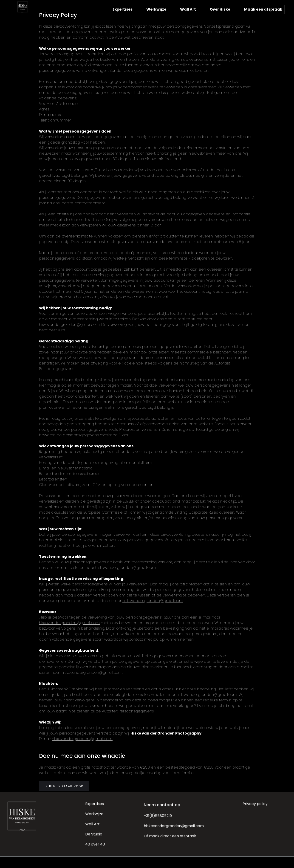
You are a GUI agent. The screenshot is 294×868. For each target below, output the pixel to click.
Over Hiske (220, 9)
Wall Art (188, 9)
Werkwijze (156, 9)
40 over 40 (95, 847)
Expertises (123, 9)
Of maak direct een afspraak (170, 839)
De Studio (94, 837)
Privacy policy (255, 806)
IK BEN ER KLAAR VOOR (64, 786)
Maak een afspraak (263, 9)
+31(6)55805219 (158, 818)
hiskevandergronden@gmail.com (69, 325)
